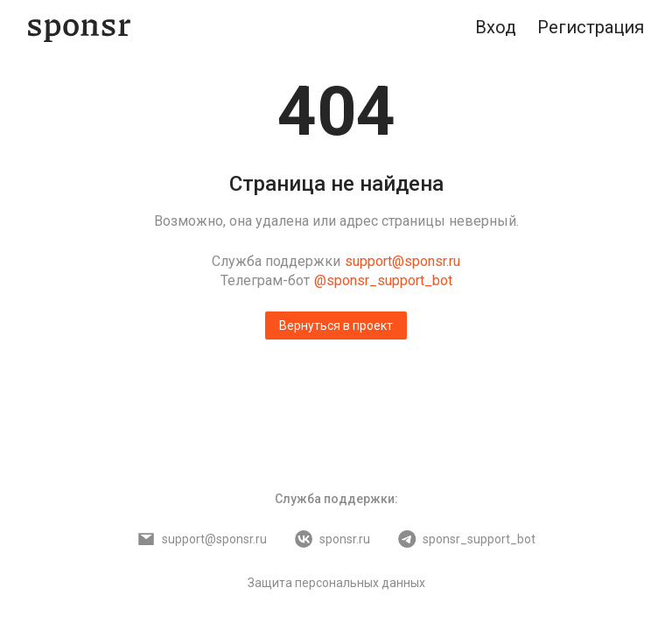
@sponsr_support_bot (383, 280)
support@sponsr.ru (402, 261)
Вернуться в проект (336, 325)
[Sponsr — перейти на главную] (79, 28)
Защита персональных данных (336, 583)
